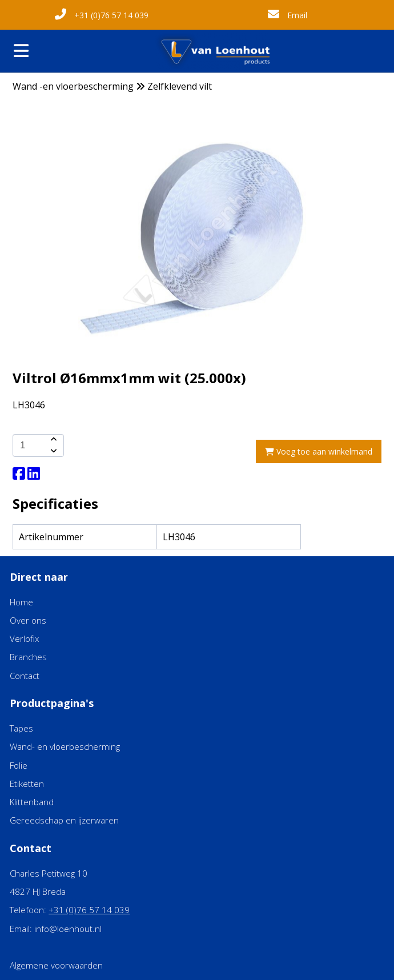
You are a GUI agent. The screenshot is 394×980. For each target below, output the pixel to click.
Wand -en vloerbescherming (73, 86)
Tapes (21, 728)
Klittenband (32, 802)
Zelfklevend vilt (180, 86)
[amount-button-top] (53, 440)
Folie (19, 765)
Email (288, 15)
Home (21, 602)
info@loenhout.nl (68, 929)
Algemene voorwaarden (56, 965)
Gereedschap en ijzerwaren (64, 820)
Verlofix (24, 638)
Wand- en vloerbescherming (65, 746)
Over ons (28, 620)
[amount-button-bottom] (53, 451)
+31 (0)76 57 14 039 (102, 15)
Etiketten (27, 784)
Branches (28, 657)
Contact (25, 676)
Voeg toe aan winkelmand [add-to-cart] (319, 451)
